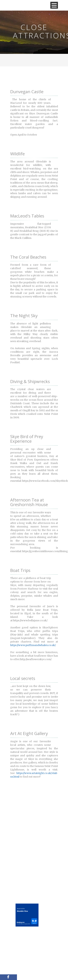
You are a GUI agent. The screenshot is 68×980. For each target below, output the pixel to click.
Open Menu (54, 5)
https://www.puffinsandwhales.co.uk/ (33, 645)
